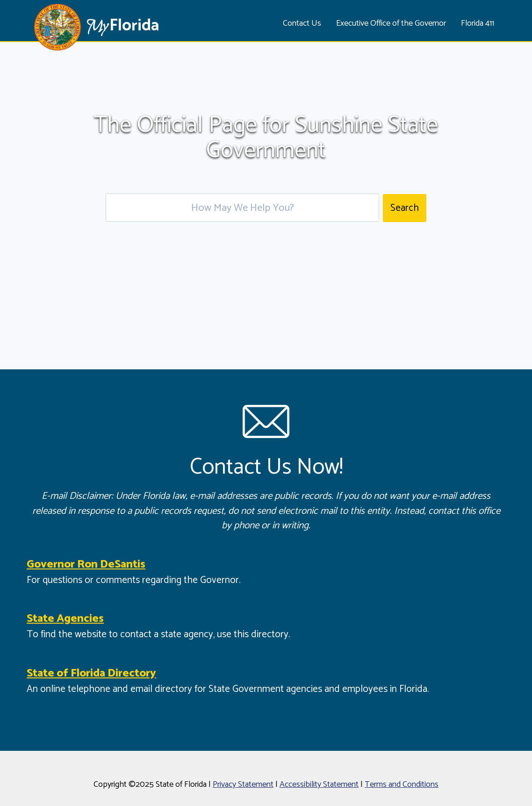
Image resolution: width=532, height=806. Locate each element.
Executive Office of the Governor (391, 23)
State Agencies (65, 619)
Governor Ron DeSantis (86, 565)
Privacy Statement (243, 784)
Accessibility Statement (319, 784)
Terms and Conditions (402, 784)
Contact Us (302, 23)
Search (405, 208)
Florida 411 (478, 23)
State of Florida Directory (91, 673)
